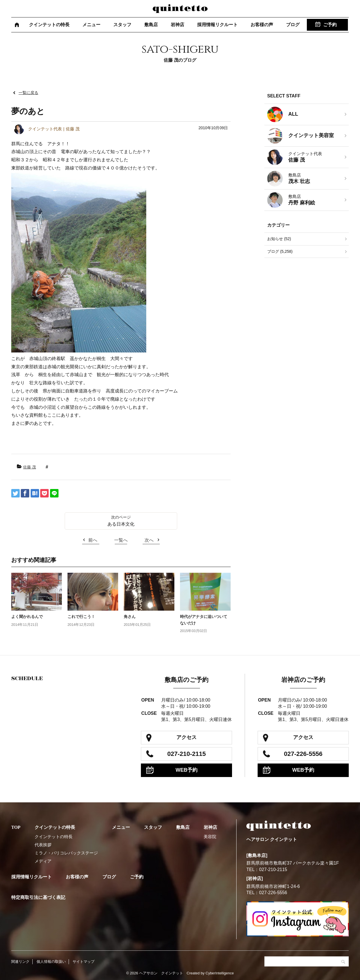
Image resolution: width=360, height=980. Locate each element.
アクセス (186, 737)
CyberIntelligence (220, 973)
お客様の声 (262, 25)
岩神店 (177, 25)
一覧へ (121, 540)
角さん (130, 617)
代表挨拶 (43, 845)
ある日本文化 (121, 524)
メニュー (91, 25)
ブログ (293, 25)
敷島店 (151, 25)
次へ (149, 540)
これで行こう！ (81, 617)
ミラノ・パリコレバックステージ (66, 853)
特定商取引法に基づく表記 (38, 897)
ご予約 (330, 25)
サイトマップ (84, 962)
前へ (93, 540)
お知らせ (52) (279, 239)
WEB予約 (186, 770)
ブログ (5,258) (280, 251)
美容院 (210, 837)
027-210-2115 (187, 754)
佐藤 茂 (30, 467)
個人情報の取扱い (51, 962)
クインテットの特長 (49, 25)
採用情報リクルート (217, 25)
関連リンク (20, 962)
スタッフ (122, 25)
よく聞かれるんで (27, 617)
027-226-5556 (303, 754)
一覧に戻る (28, 93)
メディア (43, 861)
